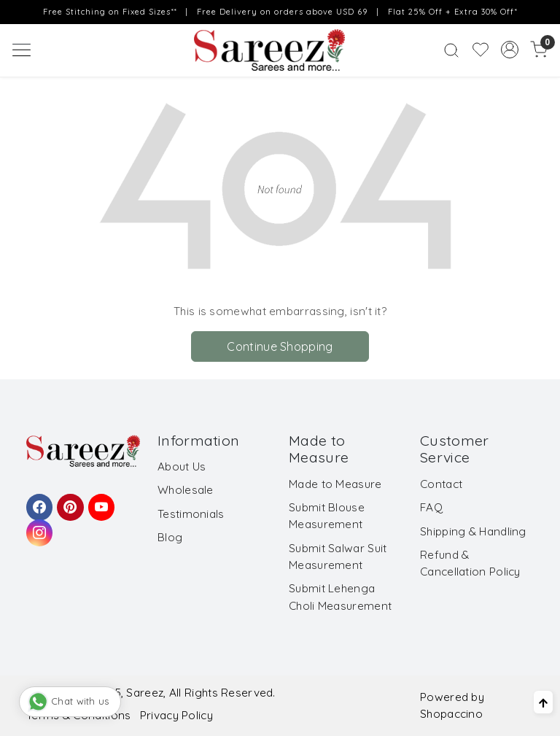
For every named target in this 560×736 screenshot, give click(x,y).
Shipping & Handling (473, 531)
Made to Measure (335, 484)
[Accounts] (510, 50)
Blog (170, 537)
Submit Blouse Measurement (327, 516)
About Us (182, 466)
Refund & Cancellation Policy (470, 563)
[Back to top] (543, 702)
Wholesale (186, 490)
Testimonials (191, 514)
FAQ (431, 507)
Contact (441, 484)
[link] (451, 50)
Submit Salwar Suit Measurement (338, 557)
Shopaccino (451, 714)
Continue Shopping (280, 346)
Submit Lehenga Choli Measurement (340, 597)
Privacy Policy (176, 715)
